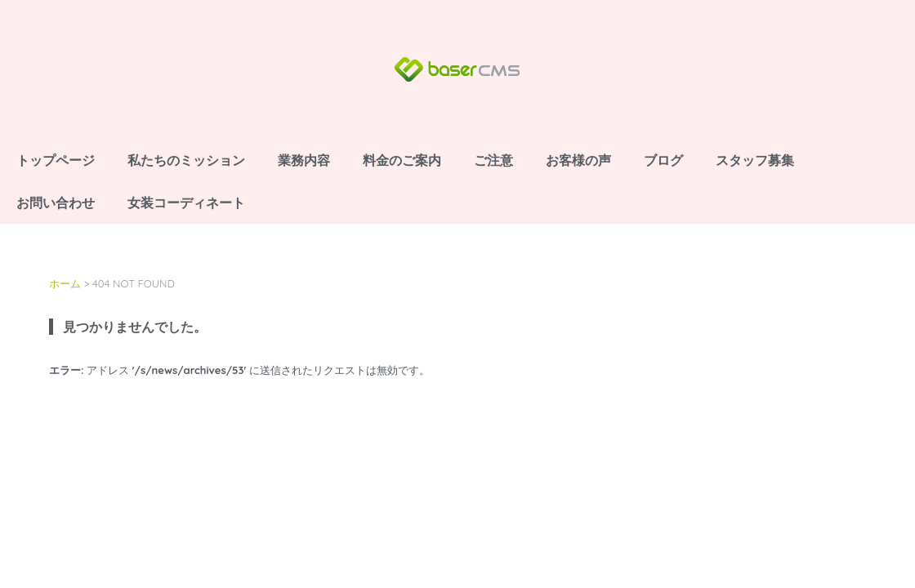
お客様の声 (578, 160)
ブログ (663, 160)
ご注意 (493, 160)
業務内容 (304, 160)
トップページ (56, 160)
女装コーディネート (186, 203)
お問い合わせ (56, 203)
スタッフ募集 (755, 160)
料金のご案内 (402, 160)
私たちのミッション (186, 160)
